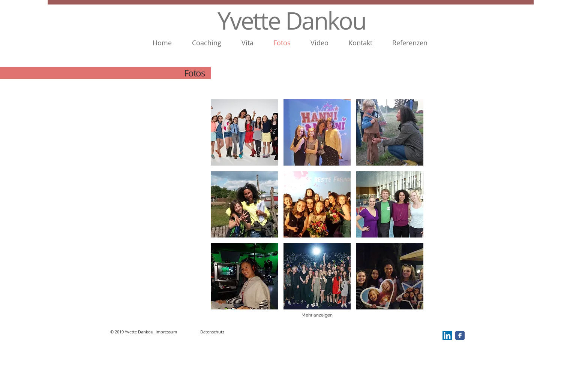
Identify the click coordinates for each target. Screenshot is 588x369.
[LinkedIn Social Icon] (447, 335)
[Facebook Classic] (460, 335)
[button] (244, 132)
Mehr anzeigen (317, 315)
